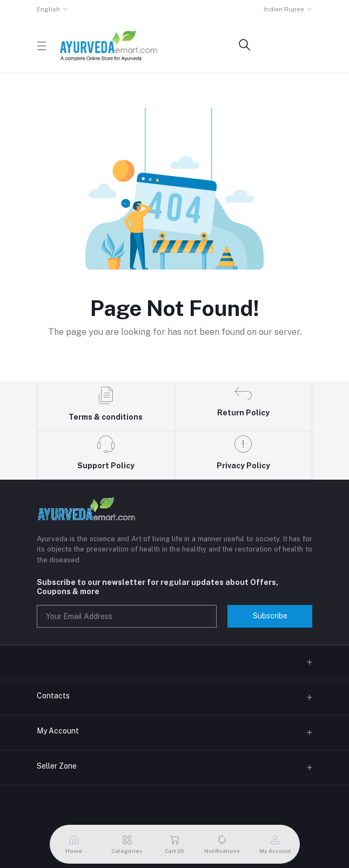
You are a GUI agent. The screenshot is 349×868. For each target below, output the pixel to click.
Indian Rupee (284, 9)
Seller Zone (57, 766)
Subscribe (270, 616)
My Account (58, 731)
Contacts (53, 696)
